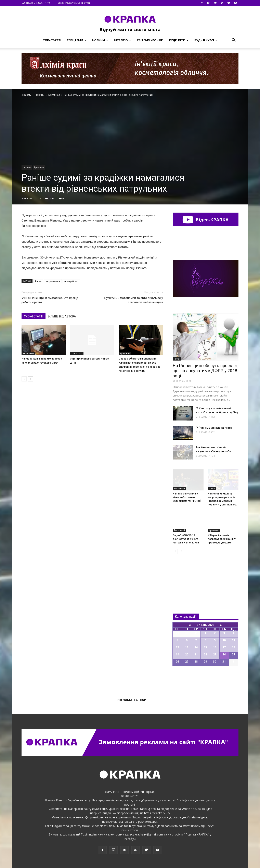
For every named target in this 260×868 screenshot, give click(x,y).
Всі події (206, 680)
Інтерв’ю (122, 40)
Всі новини (186, 577)
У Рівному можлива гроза (214, 428)
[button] (234, 40)
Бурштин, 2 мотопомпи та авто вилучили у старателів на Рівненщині (134, 300)
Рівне (38, 281)
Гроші (177, 359)
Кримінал (39, 167)
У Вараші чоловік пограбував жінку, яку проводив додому (222, 539)
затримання (53, 281)
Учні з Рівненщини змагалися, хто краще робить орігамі (50, 300)
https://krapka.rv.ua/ (157, 813)
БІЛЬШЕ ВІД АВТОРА (62, 316)
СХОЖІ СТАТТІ (34, 316)
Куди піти (179, 40)
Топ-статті (52, 40)
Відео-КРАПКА (205, 219)
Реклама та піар (131, 700)
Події (212, 489)
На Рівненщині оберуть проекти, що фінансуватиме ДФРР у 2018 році (205, 371)
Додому (26, 95)
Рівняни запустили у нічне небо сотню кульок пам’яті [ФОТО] (187, 497)
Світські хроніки (150, 40)
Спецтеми (77, 40)
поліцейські (71, 281)
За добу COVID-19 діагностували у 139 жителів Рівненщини (186, 539)
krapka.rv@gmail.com (149, 834)
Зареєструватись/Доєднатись (74, 3)
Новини (100, 40)
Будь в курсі (206, 40)
